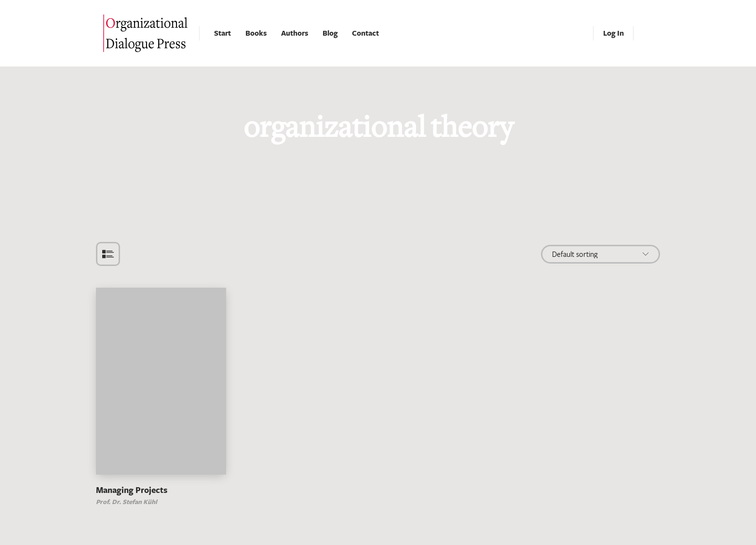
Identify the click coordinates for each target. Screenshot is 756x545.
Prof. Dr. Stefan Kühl (127, 502)
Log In (614, 33)
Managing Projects (132, 490)
